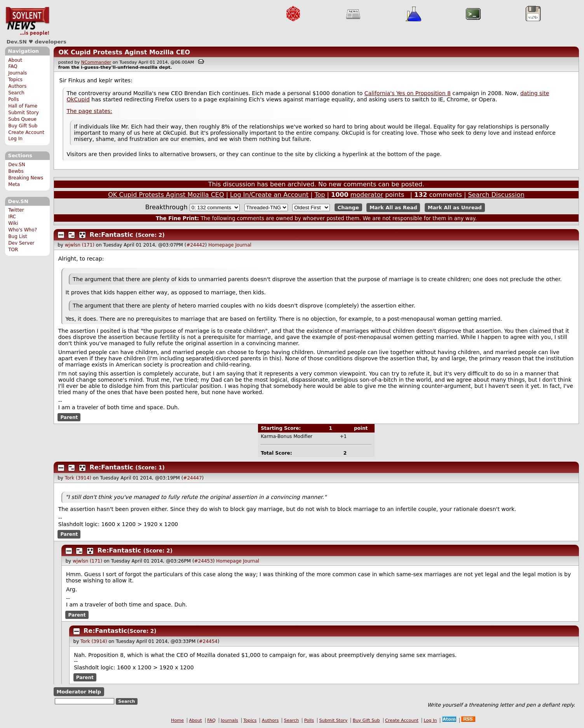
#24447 (192, 478)
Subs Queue (22, 119)
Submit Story (24, 113)
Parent (69, 417)
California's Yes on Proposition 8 (408, 93)
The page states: (89, 111)
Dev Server (21, 243)
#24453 (204, 561)
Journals (17, 73)
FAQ (13, 66)
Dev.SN (27, 21)
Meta (14, 184)
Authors (17, 86)
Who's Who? (23, 230)
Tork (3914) (78, 478)
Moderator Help (79, 692)
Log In (15, 139)
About (15, 60)
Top (320, 195)
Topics (15, 80)
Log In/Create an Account (269, 195)
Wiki (13, 223)
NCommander (96, 62)
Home (177, 720)
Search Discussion (496, 195)
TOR (13, 250)
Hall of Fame (23, 106)
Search (16, 93)
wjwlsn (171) (80, 245)
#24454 (208, 641)
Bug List (18, 236)
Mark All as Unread (455, 208)
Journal (243, 245)
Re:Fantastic (112, 235)
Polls (13, 99)
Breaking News (26, 178)
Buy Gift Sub (23, 126)
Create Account (26, 132)
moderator (367, 195)
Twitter (16, 210)
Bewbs (16, 171)
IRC (12, 217)
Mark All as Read (393, 208)
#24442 (195, 245)
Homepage (221, 245)
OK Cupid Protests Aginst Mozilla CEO (124, 52)
